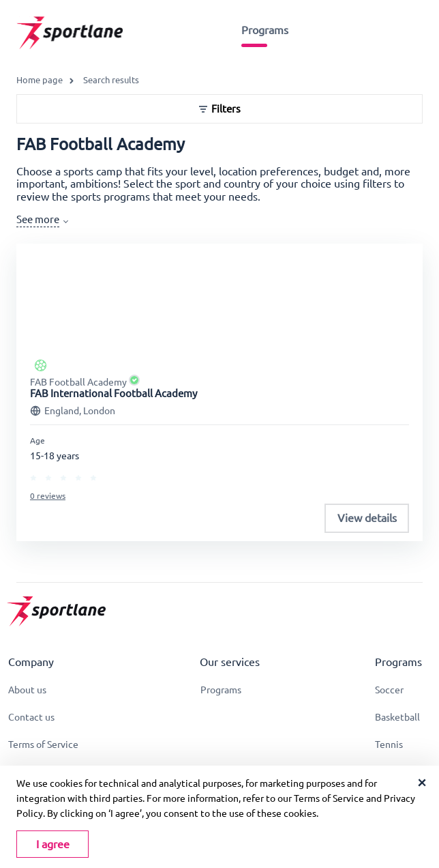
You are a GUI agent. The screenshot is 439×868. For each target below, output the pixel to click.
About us (27, 690)
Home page (40, 80)
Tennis (389, 744)
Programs (265, 30)
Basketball (397, 717)
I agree (53, 844)
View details (367, 518)
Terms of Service (43, 744)
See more (38, 219)
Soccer (389, 690)
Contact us (31, 717)
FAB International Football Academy (113, 393)
